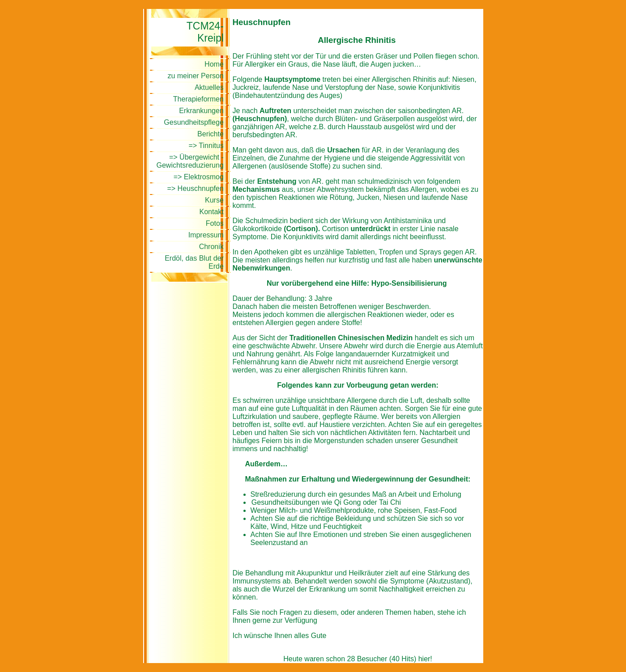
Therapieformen (198, 99)
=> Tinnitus (206, 146)
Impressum (206, 235)
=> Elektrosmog (199, 177)
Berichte (211, 134)
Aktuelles (209, 87)
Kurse (214, 200)
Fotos (215, 223)
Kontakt (212, 212)
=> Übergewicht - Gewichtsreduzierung (190, 161)
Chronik (211, 247)
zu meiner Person (195, 76)
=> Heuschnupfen (195, 188)
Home (214, 64)
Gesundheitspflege (194, 122)
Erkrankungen (201, 111)
